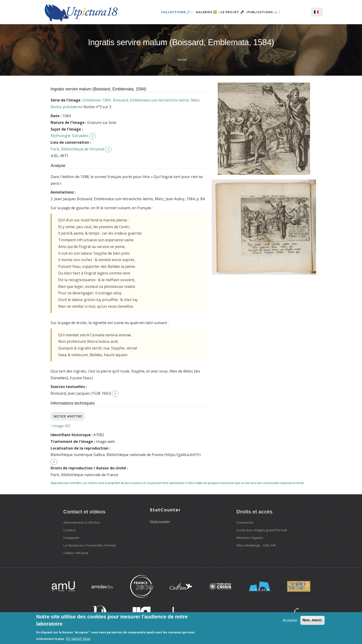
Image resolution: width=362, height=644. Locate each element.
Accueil (182, 60)
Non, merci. (312, 620)
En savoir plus (78, 638)
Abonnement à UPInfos (81, 522)
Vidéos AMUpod (76, 553)
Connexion (245, 522)
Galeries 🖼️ (203, 12)
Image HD (60, 426)
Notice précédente (66, 107)
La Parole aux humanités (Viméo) (90, 545)
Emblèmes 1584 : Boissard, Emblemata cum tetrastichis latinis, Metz (142, 100)
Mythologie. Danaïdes (69, 136)
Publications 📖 (269, 12)
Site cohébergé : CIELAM (256, 545)
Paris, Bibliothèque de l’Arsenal (77, 149)
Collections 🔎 (169, 12)
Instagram (71, 538)
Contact (69, 530)
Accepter (290, 620)
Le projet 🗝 (234, 12)
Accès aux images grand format (262, 530)
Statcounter (160, 522)
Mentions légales (250, 538)
